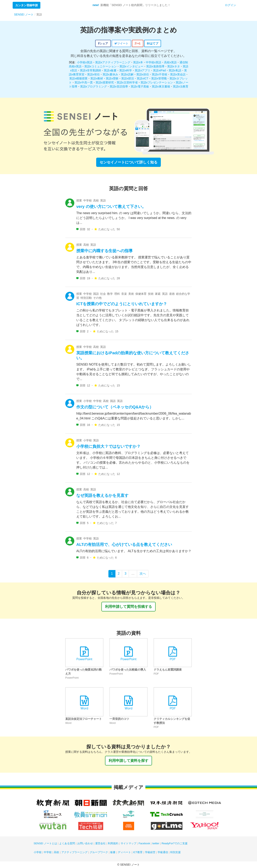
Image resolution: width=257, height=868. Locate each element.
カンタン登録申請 (27, 5)
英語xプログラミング (93, 86)
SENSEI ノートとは (45, 843)
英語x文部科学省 (127, 82)
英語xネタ (174, 66)
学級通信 (163, 852)
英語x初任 (93, 74)
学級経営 (150, 852)
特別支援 (175, 852)
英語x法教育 (181, 86)
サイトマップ (128, 843)
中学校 (48, 852)
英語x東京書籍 (161, 86)
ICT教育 (138, 852)
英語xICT (143, 78)
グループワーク (99, 852)
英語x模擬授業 (78, 78)
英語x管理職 (159, 78)
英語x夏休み (110, 74)
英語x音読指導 (119, 86)
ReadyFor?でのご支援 (175, 843)
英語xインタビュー (131, 66)
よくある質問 (67, 843)
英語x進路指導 (155, 66)
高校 (56, 852)
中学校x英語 (153, 62)
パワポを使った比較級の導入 (128, 670)
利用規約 (113, 843)
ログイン (230, 5)
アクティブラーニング (74, 852)
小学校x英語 (85, 62)
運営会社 (100, 843)
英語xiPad (159, 70)
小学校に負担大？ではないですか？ (108, 446)
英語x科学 (126, 70)
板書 (113, 852)
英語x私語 (175, 70)
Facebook (144, 843)
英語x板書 (110, 70)
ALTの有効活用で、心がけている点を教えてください (124, 544)
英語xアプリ (142, 70)
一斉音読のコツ (119, 719)
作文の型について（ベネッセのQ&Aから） (115, 407)
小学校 (38, 852)
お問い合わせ (85, 843)
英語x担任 (143, 74)
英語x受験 (112, 78)
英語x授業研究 (105, 82)
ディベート (124, 852)
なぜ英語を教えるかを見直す (102, 495)
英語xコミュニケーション (100, 66)
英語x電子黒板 (140, 86)
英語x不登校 (160, 74)
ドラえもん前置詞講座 (168, 670)
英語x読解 (127, 74)
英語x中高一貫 (84, 82)
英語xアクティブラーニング (113, 62)
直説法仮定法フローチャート (84, 719)
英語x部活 (128, 78)
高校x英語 (170, 62)
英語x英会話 (178, 74)
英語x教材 (97, 78)
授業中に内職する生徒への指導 (104, 251)
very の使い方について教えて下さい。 (111, 206)
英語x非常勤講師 (90, 70)
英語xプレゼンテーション (157, 82)
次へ (143, 574)
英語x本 (138, 62)
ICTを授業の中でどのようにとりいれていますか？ (122, 304)
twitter (156, 843)
